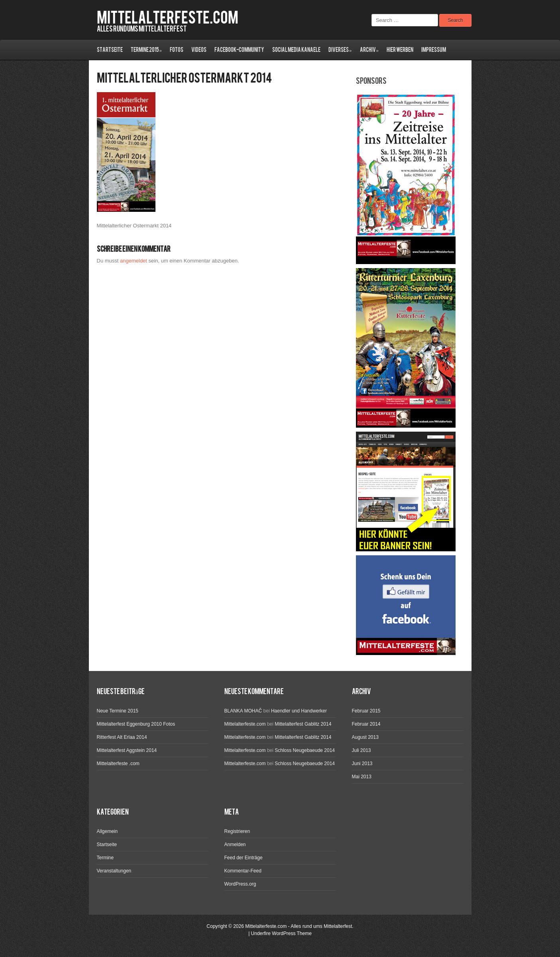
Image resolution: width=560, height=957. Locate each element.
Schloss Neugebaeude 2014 (305, 750)
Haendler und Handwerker (299, 711)
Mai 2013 (362, 777)
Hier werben (400, 50)
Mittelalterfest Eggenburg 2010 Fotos (136, 724)
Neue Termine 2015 (118, 711)
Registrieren (237, 831)
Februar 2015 (366, 711)
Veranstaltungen (114, 871)
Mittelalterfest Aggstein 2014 (127, 750)
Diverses (340, 50)
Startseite (110, 50)
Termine (105, 858)
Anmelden (235, 845)
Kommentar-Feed (243, 871)
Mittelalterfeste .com (118, 764)
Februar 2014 (366, 724)
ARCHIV (369, 50)
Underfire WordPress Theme (281, 933)
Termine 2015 (146, 50)
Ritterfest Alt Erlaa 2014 (122, 737)
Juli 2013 (362, 750)
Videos (199, 50)
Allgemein (107, 831)
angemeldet (134, 261)
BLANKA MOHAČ (243, 711)
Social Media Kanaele (296, 50)
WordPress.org (240, 884)
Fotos (177, 50)
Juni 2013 (362, 764)
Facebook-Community (239, 50)
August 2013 (365, 737)
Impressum (434, 50)
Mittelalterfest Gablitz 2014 (303, 724)
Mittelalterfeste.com (168, 18)
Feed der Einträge (244, 858)
